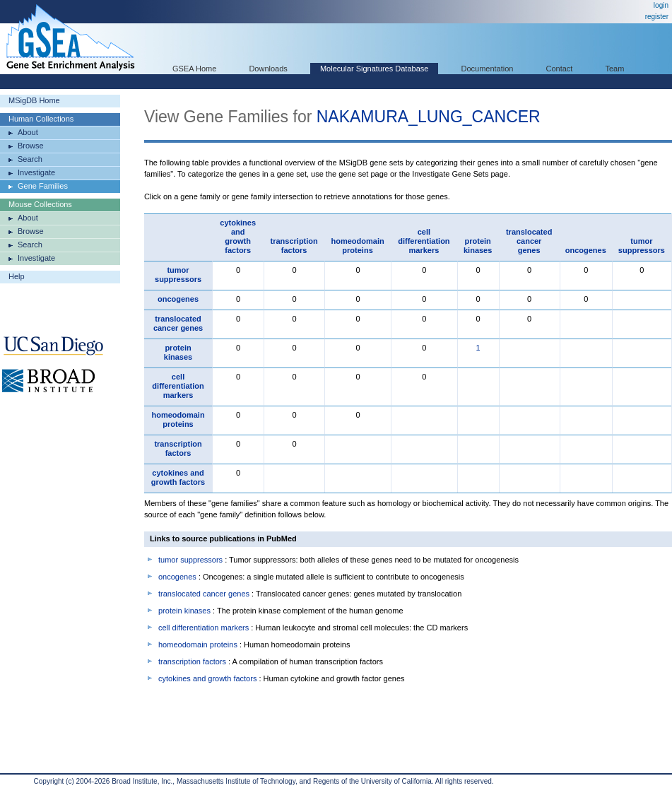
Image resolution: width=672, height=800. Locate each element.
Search (30, 159)
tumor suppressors (642, 246)
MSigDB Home (34, 100)
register (657, 17)
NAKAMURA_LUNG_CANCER (429, 117)
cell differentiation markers (424, 241)
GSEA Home (194, 69)
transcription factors (294, 246)
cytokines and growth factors (238, 236)
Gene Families (43, 186)
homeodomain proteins (357, 246)
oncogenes (586, 250)
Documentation (487, 69)
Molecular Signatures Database (374, 69)
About (28, 132)
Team (615, 69)
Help (17, 276)
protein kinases (478, 246)
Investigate (36, 172)
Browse (31, 146)
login (661, 5)
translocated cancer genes (529, 241)
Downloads (268, 69)
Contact (560, 69)
